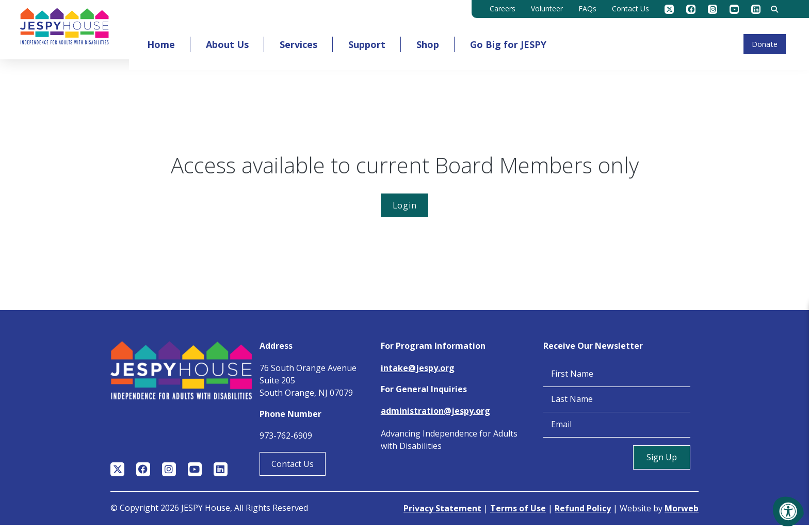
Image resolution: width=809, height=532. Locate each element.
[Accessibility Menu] (788, 511)
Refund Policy (583, 515)
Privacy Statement (442, 515)
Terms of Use (518, 515)
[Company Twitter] (669, 9)
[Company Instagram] (713, 9)
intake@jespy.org (418, 375)
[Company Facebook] (691, 9)
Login (405, 213)
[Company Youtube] (734, 9)
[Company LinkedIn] (756, 9)
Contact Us (293, 471)
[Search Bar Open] (774, 9)
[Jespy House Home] (78, 33)
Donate (752, 42)
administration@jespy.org (435, 418)
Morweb (682, 515)
